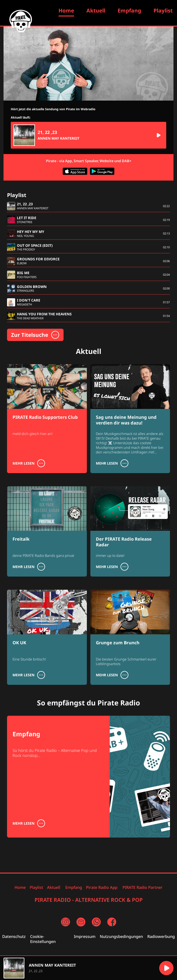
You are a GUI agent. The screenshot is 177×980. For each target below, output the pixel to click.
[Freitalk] (47, 532)
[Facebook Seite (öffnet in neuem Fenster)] (112, 922)
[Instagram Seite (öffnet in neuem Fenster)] (66, 922)
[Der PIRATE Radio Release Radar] (130, 532)
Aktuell (96, 10)
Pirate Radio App (102, 887)
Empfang (129, 10)
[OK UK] (47, 635)
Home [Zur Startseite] (66, 10)
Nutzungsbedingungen (121, 937)
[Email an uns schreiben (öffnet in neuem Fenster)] (81, 922)
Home (20, 887)
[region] (79, 968)
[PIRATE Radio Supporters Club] (47, 409)
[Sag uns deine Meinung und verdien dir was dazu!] (130, 419)
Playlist (163, 10)
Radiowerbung (161, 937)
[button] (158, 135)
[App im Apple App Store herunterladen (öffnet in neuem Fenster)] (75, 172)
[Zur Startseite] (21, 21)
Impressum (85, 937)
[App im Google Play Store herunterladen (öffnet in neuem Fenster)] (102, 172)
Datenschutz (14, 937)
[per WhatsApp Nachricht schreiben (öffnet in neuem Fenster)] (96, 922)
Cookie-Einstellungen (43, 939)
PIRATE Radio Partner (142, 887)
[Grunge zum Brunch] (130, 637)
